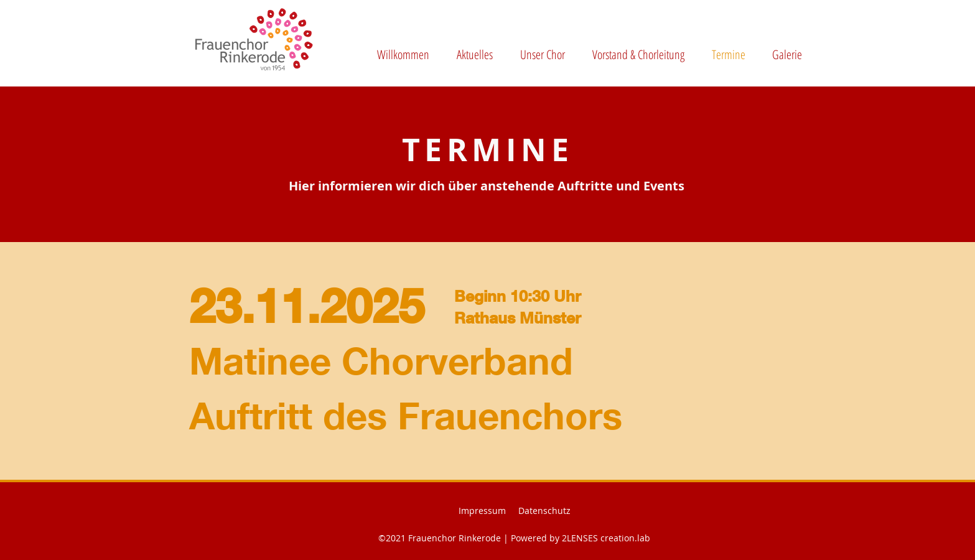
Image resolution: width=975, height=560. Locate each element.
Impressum (482, 511)
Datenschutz (544, 511)
